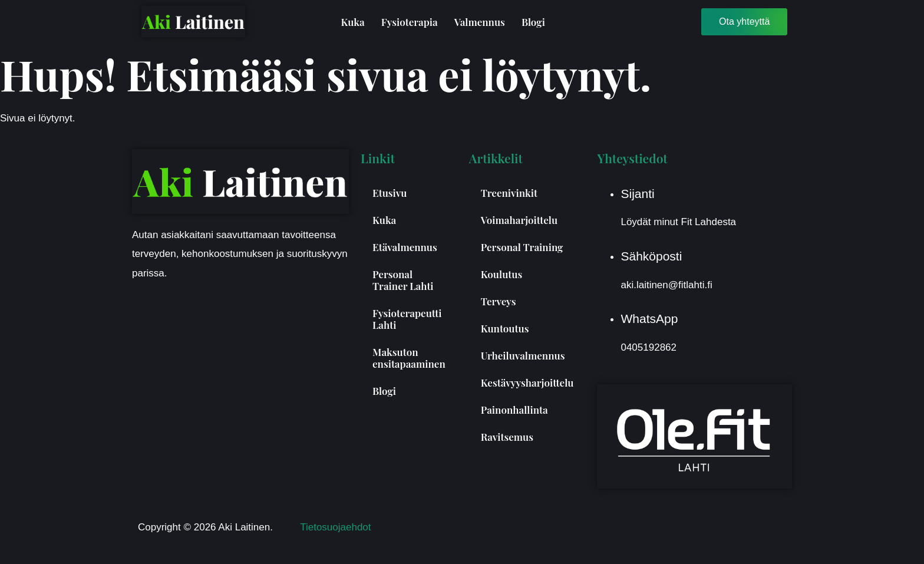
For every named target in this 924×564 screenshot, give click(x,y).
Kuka (352, 22)
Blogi (533, 22)
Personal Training (522, 247)
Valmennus (480, 22)
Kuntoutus (505, 328)
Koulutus (502, 274)
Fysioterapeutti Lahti (407, 319)
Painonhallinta (514, 410)
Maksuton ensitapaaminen (409, 358)
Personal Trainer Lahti (403, 280)
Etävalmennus (405, 247)
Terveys (499, 301)
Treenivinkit (509, 193)
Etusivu (390, 193)
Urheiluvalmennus (523, 355)
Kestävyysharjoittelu (527, 382)
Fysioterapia (410, 22)
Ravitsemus (507, 437)
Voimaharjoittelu (519, 220)
